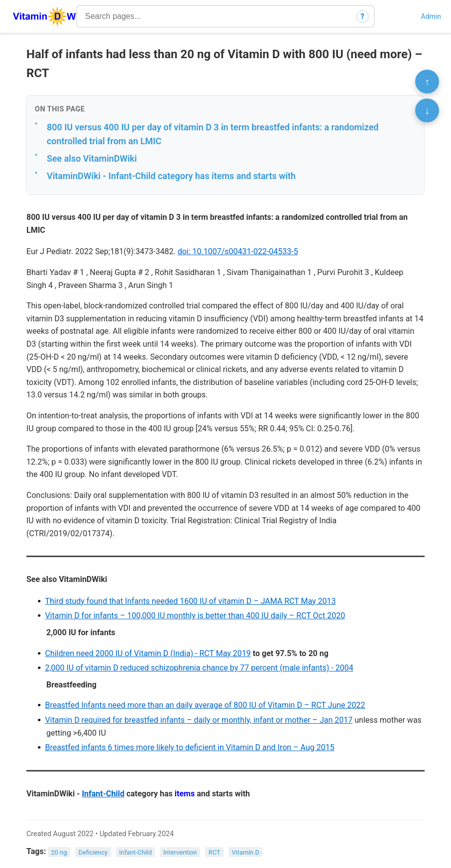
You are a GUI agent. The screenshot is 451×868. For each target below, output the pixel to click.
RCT (215, 852)
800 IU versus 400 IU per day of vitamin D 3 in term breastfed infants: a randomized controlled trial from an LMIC (213, 134)
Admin (431, 16)
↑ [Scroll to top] (427, 82)
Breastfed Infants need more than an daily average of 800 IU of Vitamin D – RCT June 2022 (205, 705)
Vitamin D (246, 852)
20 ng (59, 852)
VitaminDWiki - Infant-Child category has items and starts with (171, 176)
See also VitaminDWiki (92, 158)
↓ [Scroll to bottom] (427, 110)
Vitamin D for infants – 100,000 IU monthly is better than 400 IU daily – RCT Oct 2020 (195, 616)
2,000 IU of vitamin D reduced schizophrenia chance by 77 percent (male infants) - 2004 (199, 668)
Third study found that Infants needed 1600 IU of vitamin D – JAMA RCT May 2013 (190, 601)
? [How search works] (363, 16)
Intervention (180, 852)
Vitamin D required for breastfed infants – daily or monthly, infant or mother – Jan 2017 (199, 720)
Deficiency (93, 852)
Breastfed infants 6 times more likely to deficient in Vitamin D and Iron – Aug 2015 (189, 747)
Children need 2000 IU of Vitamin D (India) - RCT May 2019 (148, 653)
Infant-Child (103, 794)
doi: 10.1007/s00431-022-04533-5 (238, 251)
